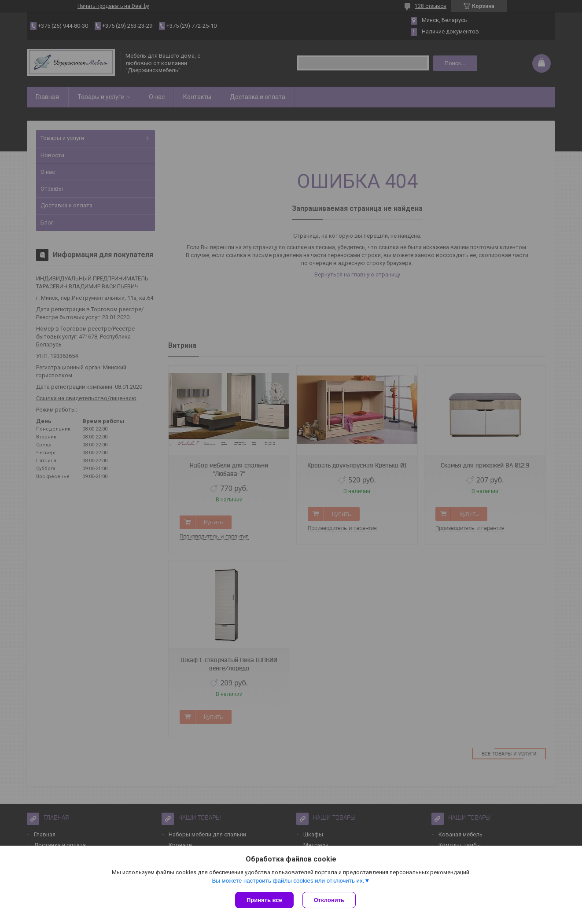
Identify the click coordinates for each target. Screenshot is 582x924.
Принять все (264, 900)
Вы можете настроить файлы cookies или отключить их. (288, 881)
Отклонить (329, 900)
